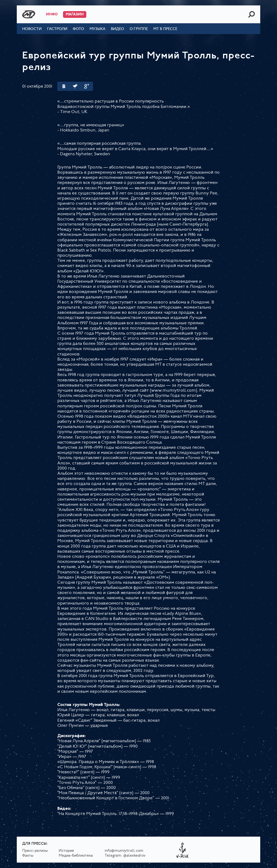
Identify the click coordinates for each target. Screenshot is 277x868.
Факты (28, 856)
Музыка (98, 29)
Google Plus (87, 86)
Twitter (75, 86)
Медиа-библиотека (76, 856)
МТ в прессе (165, 29)
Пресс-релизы (35, 851)
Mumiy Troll (29, 14)
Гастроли (57, 29)
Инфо (52, 14)
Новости (32, 29)
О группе (139, 29)
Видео (118, 29)
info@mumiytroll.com (124, 851)
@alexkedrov (134, 856)
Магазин (75, 14)
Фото (78, 29)
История (66, 851)
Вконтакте (64, 86)
